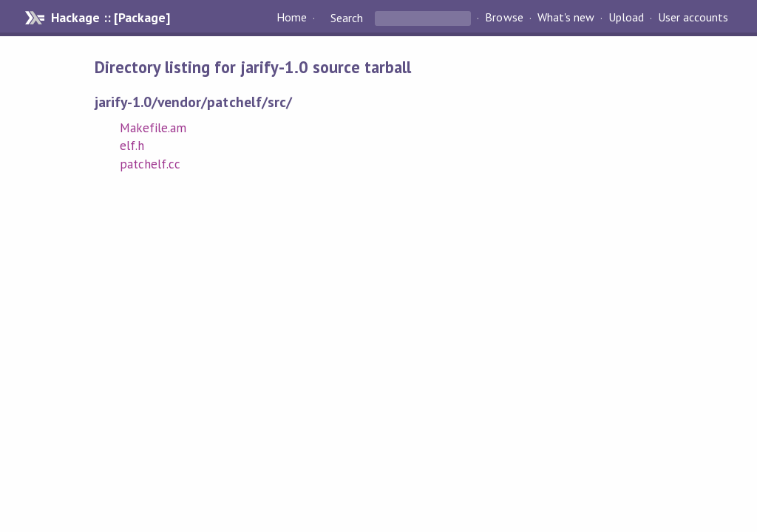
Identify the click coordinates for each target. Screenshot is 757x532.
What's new (566, 18)
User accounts (693, 18)
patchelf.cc (150, 164)
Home (292, 18)
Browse (504, 18)
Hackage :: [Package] (110, 18)
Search (347, 18)
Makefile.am (153, 128)
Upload (626, 18)
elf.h (132, 146)
